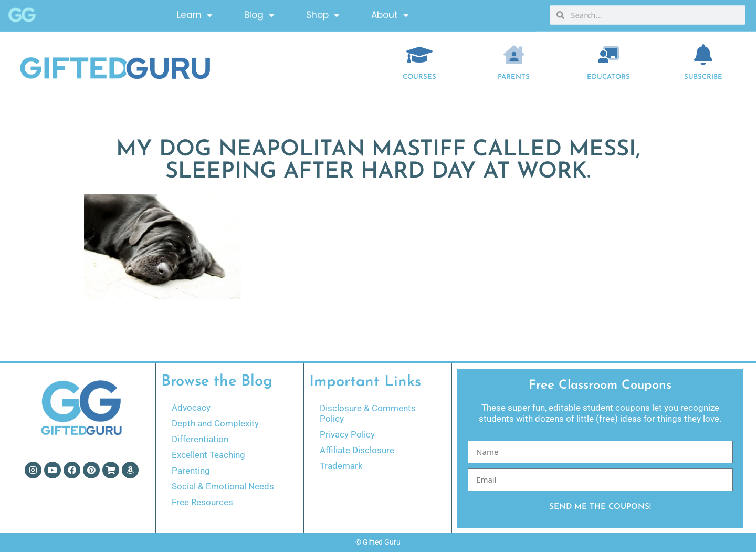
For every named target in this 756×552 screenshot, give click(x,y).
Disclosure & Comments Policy (368, 413)
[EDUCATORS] (608, 55)
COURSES (419, 77)
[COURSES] (419, 55)
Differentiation (200, 439)
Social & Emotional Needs (223, 486)
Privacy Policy (347, 434)
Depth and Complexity (215, 423)
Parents (514, 77)
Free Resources (202, 502)
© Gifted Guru (378, 542)
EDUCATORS (608, 77)
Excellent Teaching (208, 455)
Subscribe (703, 77)
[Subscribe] (703, 55)
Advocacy (191, 408)
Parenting (191, 471)
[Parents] (514, 55)
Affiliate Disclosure (357, 450)
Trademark (341, 466)
